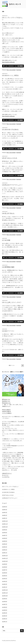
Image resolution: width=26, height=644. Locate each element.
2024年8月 (5, 567)
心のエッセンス (15, 4)
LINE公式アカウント (7, 473)
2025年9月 (5, 530)
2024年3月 (5, 581)
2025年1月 (5, 553)
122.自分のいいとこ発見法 (10, 75)
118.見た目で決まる (8, 213)
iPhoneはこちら (6, 399)
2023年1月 (5, 622)
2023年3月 (5, 616)
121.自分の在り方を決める (10, 129)
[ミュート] (18, 66)
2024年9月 (5, 564)
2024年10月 (5, 561)
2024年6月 (5, 573)
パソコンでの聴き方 (7, 413)
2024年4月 (5, 579)
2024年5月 (5, 576)
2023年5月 (5, 610)
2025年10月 (5, 527)
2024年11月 (5, 558)
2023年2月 (5, 619)
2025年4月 (5, 544)
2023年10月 (5, 596)
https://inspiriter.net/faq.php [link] (8, 62)
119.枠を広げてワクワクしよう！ (12, 185)
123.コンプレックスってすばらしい (10, 487)
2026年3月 (5, 513)
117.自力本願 (6, 240)
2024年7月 (5, 570)
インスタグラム (6, 477)
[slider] (11, 66)
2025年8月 (5, 533)
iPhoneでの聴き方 (6, 410)
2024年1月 (5, 587)
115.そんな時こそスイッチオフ (12, 302)
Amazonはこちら (7, 403)
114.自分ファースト (8, 331)
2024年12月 (5, 556)
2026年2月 (5, 515)
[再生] (4, 66)
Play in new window (11, 70)
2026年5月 (5, 507)
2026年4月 (5, 510)
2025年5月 (5, 541)
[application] (13, 66)
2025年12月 (5, 521)
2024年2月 (5, 584)
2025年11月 (5, 524)
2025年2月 (5, 550)
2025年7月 (5, 535)
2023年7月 (5, 604)
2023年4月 (5, 613)
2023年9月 (5, 599)
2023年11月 (5, 593)
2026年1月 (5, 518)
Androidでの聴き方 (6, 411)
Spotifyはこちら (6, 401)
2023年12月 (5, 590)
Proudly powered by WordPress (9, 641)
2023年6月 (5, 607)
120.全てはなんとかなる (10, 158)
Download (19, 70)
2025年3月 (5, 547)
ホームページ (5, 475)
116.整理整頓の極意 (8, 267)
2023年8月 (5, 602)
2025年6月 (5, 538)
